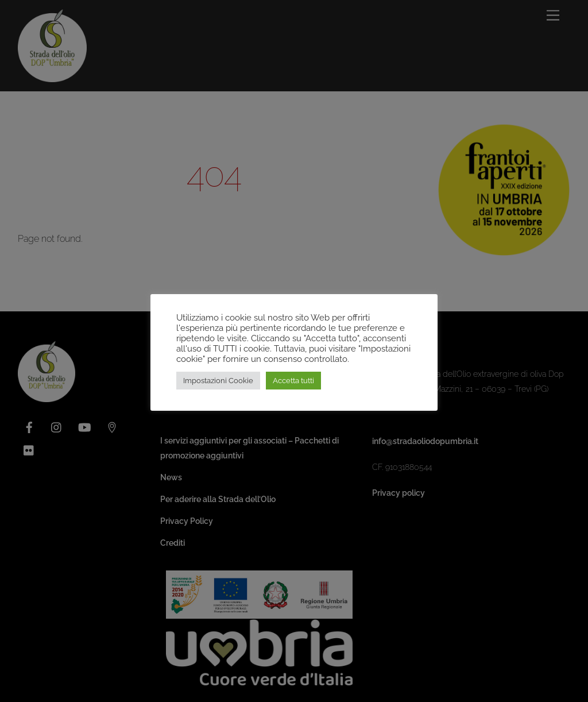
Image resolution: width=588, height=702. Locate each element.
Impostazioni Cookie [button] (218, 381)
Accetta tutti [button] (293, 381)
